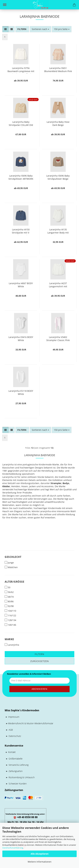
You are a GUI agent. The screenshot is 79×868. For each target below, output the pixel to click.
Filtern (39, 654)
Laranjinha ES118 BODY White (21, 392)
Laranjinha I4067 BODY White (21, 285)
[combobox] (40, 29)
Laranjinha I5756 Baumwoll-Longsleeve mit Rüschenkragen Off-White (21, 70)
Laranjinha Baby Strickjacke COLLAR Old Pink (21, 124)
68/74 (9, 597)
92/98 (9, 606)
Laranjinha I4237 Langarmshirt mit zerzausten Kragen (58, 285)
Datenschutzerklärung (13, 848)
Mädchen (11, 567)
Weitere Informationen (40, 862)
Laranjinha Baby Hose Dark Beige (58, 123)
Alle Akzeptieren (40, 854)
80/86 (9, 601)
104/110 (10, 611)
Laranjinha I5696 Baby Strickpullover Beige (58, 177)
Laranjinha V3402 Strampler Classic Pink (58, 339)
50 (8, 587)
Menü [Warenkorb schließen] (5, 5)
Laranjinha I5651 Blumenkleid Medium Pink (58, 70)
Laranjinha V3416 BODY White (21, 339)
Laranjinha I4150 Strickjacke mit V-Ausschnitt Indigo (21, 232)
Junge (9, 563)
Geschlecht (13, 557)
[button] (5, 29)
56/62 (9, 592)
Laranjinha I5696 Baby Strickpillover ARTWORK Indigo (21, 178)
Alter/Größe (14, 582)
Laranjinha (12, 645)
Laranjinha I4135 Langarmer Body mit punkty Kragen (58, 232)
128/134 (10, 620)
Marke (9, 639)
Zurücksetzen (40, 661)
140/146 (10, 625)
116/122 (10, 615)
